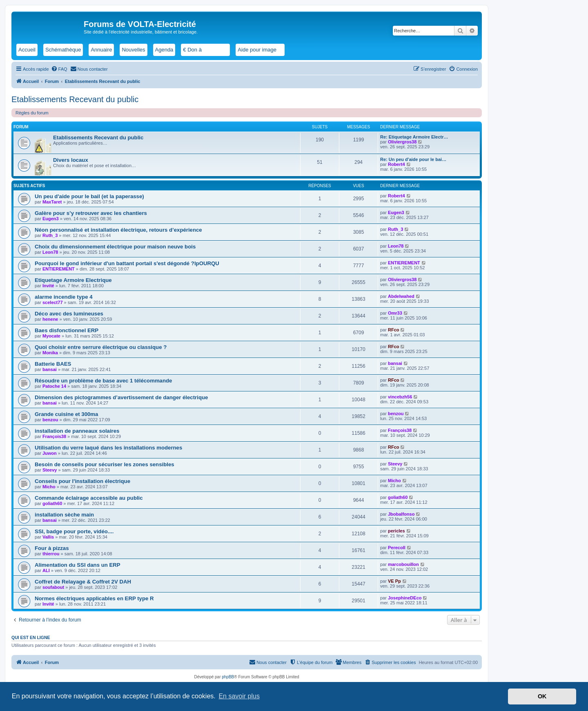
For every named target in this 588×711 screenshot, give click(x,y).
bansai (50, 369)
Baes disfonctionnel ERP (67, 330)
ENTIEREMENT (59, 269)
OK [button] (542, 696)
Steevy (50, 470)
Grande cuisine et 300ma (66, 414)
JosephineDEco (405, 598)
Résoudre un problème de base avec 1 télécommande (103, 381)
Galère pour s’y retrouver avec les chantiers (91, 213)
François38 (54, 436)
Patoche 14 (54, 386)
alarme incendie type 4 (63, 297)
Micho (49, 487)
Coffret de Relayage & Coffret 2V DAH (83, 582)
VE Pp (394, 581)
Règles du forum (32, 113)
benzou (50, 420)
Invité (48, 286)
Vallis (48, 537)
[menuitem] (59, 69)
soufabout (53, 587)
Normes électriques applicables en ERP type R (94, 598)
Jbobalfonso (401, 514)
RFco (394, 330)
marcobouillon (403, 564)
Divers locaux (71, 160)
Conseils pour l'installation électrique (82, 481)
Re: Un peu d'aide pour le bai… (413, 159)
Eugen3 (51, 219)
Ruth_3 (50, 235)
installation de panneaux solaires (77, 431)
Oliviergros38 (402, 142)
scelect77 (53, 302)
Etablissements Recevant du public (75, 99)
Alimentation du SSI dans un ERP (78, 565)
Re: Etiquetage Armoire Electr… (414, 137)
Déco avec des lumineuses (69, 314)
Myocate (51, 336)
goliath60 (52, 503)
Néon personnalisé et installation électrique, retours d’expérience (118, 230)
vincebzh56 (400, 397)
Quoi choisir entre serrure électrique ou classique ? (101, 347)
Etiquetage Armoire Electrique (73, 280)
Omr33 (395, 313)
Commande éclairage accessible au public (89, 498)
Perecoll (397, 548)
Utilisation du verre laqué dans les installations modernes (108, 448)
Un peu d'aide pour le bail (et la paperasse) (89, 196)
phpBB (228, 677)
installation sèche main (64, 515)
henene (50, 319)
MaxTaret (52, 202)
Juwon (50, 453)
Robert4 (396, 164)
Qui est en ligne (31, 637)
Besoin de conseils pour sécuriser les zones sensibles (105, 464)
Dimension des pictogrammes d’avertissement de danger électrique (121, 397)
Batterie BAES (53, 364)
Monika (50, 353)
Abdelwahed (401, 296)
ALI (46, 570)
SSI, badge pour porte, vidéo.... (74, 531)
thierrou (51, 554)
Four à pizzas (52, 548)
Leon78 (50, 252)
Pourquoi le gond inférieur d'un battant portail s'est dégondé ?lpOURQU (127, 263)
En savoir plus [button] (239, 696)
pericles (396, 531)
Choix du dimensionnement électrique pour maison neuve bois (115, 247)
